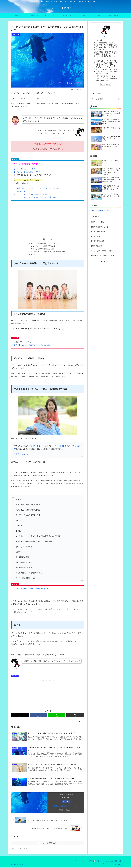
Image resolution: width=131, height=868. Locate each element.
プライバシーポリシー (79, 862)
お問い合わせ (109, 862)
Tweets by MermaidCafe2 (100, 210)
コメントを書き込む (48, 844)
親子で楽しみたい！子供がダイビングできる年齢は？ (33, 346)
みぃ (106, 37)
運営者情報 (118, 862)
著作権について (99, 862)
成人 (34, 447)
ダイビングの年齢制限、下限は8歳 (44, 246)
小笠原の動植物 (96, 246)
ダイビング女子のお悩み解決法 (102, 251)
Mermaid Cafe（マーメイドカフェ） (104, 256)
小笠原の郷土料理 (97, 241)
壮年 (62, 447)
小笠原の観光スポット (99, 232)
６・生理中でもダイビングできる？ (27, 191)
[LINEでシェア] (57, 716)
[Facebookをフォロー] (104, 84)
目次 (45, 239)
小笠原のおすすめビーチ (100, 227)
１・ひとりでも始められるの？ (25, 169)
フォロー (67, 803)
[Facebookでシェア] (38, 716)
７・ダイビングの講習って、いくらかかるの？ (31, 194)
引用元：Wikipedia (21, 455)
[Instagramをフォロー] (107, 84)
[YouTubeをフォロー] (109, 84)
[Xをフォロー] (102, 84)
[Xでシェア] (20, 716)
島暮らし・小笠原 (97, 222)
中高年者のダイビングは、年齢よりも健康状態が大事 (48, 252)
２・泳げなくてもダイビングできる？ (28, 172)
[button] (75, 716)
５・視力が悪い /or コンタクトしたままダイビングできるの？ (37, 188)
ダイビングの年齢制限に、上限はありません (45, 243)
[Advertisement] (47, 221)
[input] (106, 99)
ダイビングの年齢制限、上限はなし (44, 249)
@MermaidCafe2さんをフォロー (66, 807)
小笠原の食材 (96, 236)
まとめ (33, 255)
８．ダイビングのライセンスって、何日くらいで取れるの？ (36, 197)
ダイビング (15, 676)
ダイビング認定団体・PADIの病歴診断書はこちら (32, 589)
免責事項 (90, 862)
